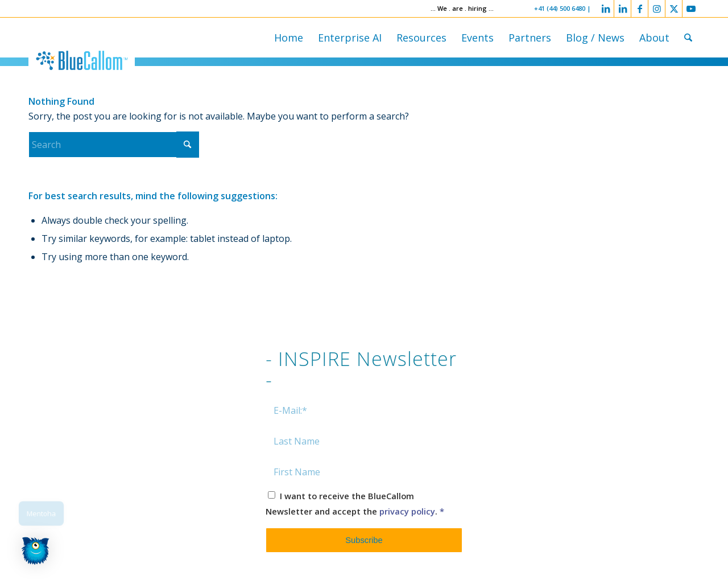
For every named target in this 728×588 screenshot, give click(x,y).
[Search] (688, 38)
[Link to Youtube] (691, 9)
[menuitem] (289, 38)
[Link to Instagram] (657, 9)
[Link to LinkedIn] (605, 9)
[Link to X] (674, 9)
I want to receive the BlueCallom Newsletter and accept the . (355, 503)
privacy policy (407, 511)
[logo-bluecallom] (82, 60)
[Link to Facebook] (640, 9)
